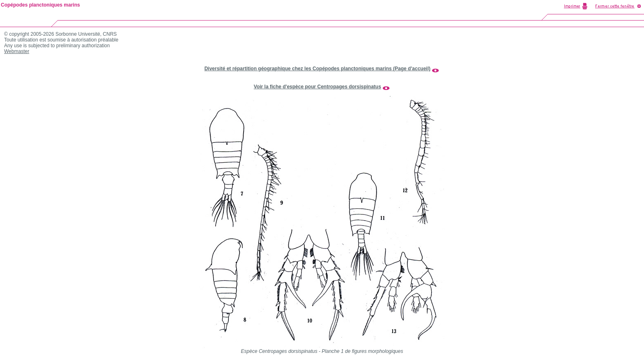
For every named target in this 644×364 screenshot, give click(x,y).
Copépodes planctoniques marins (40, 5)
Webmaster (17, 51)
